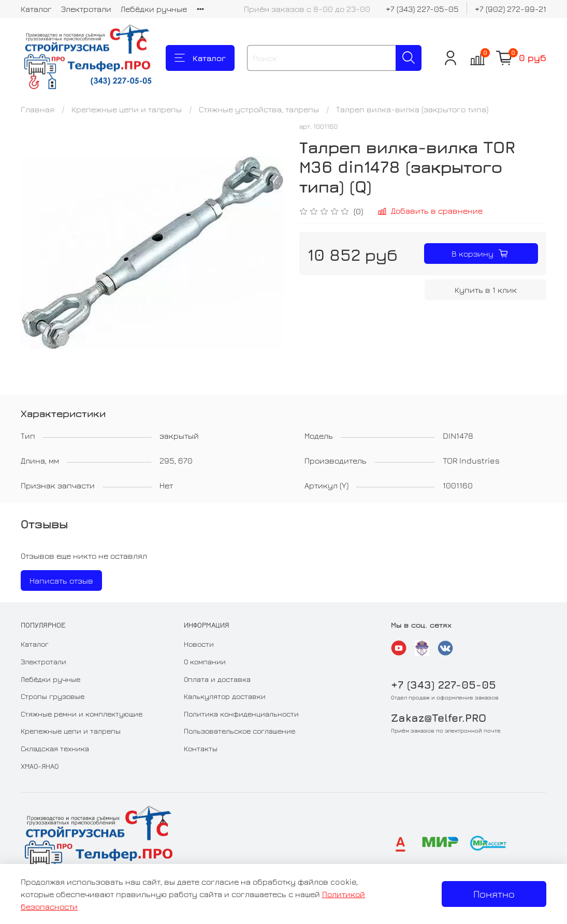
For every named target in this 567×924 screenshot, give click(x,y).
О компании (205, 661)
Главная (38, 109)
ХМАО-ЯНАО (40, 766)
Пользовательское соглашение (239, 731)
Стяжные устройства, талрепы (259, 109)
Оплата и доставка (217, 679)
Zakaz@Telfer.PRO (439, 718)
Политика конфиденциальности (241, 714)
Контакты (201, 748)
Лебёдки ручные (154, 9)
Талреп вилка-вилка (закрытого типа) (412, 109)
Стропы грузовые (53, 696)
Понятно (494, 894)
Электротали (86, 9)
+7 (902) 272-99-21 (511, 9)
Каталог (36, 9)
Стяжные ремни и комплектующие (82, 714)
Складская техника (55, 748)
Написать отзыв (61, 580)
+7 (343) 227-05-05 (422, 9)
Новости (199, 644)
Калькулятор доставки (225, 696)
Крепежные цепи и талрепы (127, 109)
